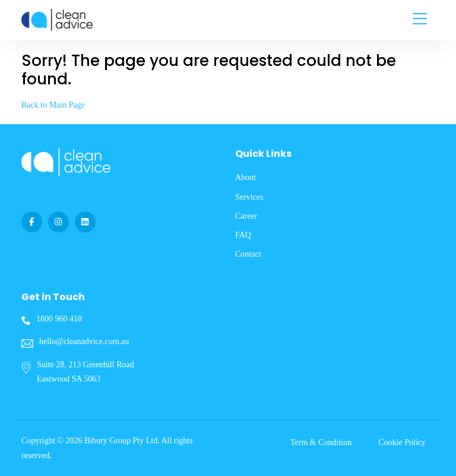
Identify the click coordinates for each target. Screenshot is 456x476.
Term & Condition (321, 442)
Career (246, 216)
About (246, 177)
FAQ (243, 235)
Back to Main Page (53, 105)
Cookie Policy (402, 442)
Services (249, 197)
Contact (248, 254)
